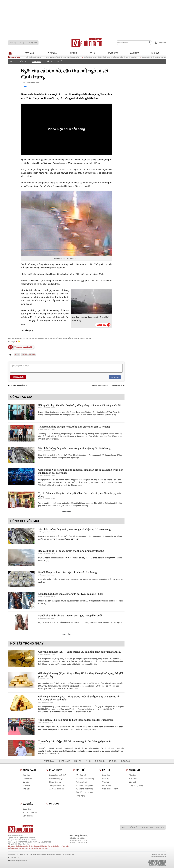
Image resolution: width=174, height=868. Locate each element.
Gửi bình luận (18, 377)
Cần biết (132, 782)
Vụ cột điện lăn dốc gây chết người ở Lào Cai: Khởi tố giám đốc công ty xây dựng (80, 495)
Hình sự (24, 61)
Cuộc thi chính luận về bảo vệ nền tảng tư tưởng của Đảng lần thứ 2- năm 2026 (114, 57)
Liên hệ (13, 43)
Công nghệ (80, 796)
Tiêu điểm (27, 775)
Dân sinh (106, 775)
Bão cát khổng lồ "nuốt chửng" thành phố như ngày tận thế (71, 551)
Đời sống (113, 53)
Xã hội (93, 53)
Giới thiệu (134, 827)
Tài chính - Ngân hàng (85, 779)
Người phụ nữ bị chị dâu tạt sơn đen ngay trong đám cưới (70, 615)
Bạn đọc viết (28, 816)
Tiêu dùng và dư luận (85, 792)
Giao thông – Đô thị (110, 789)
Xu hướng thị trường (84, 789)
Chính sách (27, 779)
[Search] (149, 43)
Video (13, 61)
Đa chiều (134, 53)
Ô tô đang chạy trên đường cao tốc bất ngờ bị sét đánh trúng (91, 319)
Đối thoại (26, 786)
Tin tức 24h (147, 827)
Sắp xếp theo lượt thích (100, 385)
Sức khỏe (133, 779)
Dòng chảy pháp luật (58, 775)
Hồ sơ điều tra (55, 782)
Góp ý (22, 43)
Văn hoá (106, 782)
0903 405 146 (15, 858)
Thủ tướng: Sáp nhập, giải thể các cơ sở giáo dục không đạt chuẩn (75, 741)
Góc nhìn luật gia (56, 779)
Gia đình (132, 775)
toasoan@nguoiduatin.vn (18, 861)
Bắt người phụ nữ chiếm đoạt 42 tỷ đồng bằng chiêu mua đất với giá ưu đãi (80, 405)
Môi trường (107, 786)
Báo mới (160, 827)
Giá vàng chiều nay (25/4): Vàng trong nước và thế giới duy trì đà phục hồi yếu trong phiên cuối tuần (79, 698)
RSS (123, 827)
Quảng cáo (32, 43)
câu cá (17, 355)
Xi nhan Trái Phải (30, 813)
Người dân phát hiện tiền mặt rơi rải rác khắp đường (67, 572)
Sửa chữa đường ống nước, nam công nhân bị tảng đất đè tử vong (74, 448)
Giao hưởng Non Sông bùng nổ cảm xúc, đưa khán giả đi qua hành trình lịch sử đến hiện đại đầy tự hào (81, 471)
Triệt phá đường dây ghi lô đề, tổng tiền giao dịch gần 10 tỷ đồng (74, 427)
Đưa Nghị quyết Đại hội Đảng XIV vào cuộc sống (66, 57)
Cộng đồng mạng (136, 786)
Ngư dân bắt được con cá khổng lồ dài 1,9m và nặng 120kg (71, 594)
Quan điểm (27, 809)
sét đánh (32, 355)
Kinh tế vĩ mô (81, 782)
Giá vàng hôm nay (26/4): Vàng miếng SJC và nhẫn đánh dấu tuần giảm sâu (80, 652)
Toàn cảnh (30, 53)
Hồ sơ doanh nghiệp (84, 786)
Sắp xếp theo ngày (118, 385)
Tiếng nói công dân (57, 786)
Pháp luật (53, 53)
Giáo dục (106, 779)
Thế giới (26, 789)
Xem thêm (66, 512)
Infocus (155, 53)
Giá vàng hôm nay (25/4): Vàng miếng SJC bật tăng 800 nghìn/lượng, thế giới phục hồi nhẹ (81, 675)
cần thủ (24, 355)
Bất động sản (81, 775)
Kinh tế (74, 53)
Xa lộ (60, 61)
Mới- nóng (37, 61)
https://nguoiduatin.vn (15, 836)
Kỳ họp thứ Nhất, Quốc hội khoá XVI (32, 57)
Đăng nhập (115, 377)
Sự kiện (26, 782)
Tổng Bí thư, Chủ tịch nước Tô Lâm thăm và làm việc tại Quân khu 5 (76, 720)
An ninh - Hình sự (57, 789)
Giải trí (49, 61)
